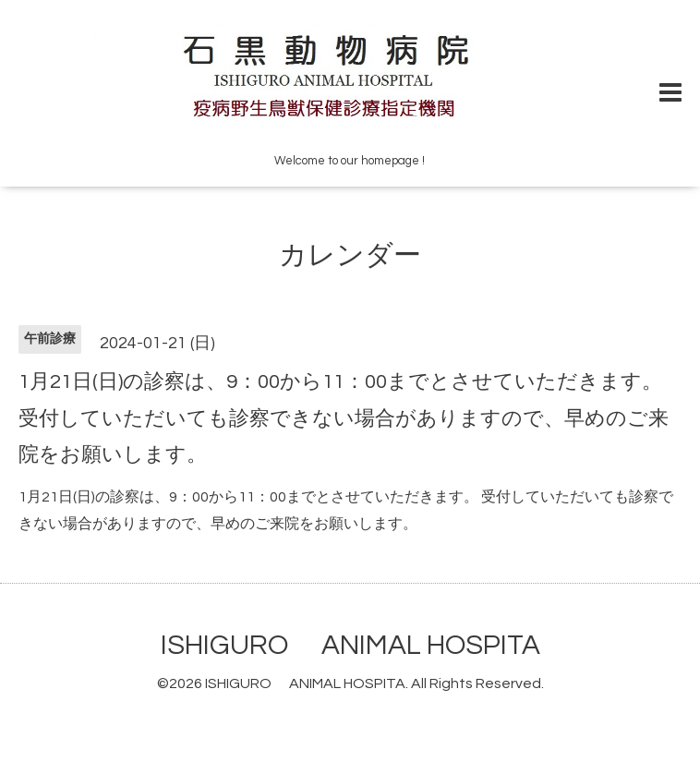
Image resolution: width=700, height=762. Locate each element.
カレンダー (350, 255)
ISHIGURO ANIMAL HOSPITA (350, 645)
